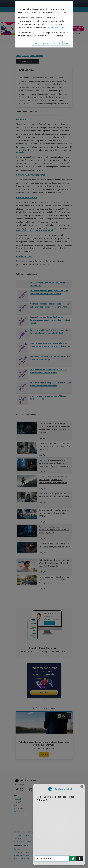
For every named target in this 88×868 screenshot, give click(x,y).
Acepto (67, 43)
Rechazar (56, 43)
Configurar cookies (41, 43)
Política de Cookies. (58, 27)
